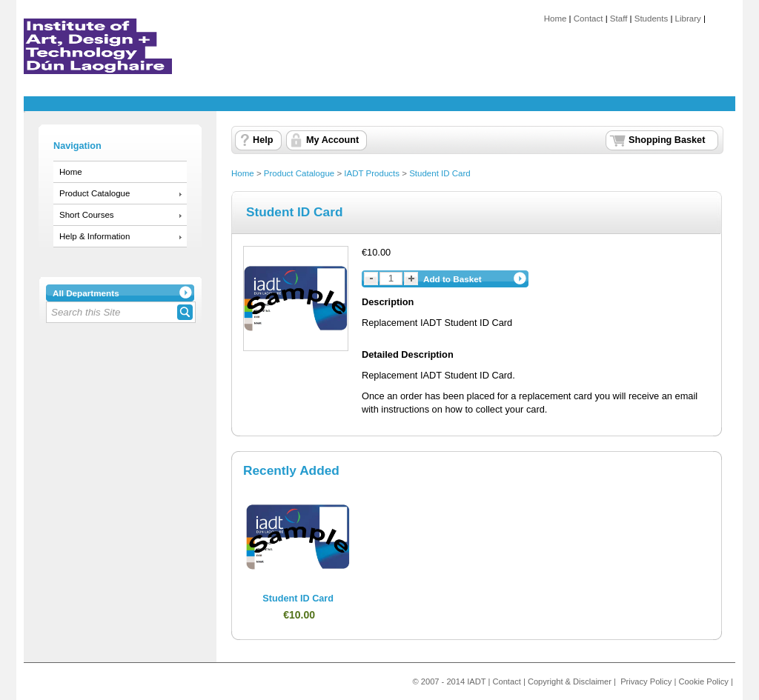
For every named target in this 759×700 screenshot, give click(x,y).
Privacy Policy (646, 681)
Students (651, 19)
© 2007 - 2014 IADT (449, 681)
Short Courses (87, 215)
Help (263, 140)
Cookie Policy (704, 681)
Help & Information (95, 236)
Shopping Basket (667, 140)
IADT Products (372, 173)
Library (688, 19)
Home (556, 19)
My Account (332, 140)
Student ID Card (440, 173)
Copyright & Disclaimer (570, 681)
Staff (619, 19)
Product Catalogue (95, 193)
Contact (589, 19)
